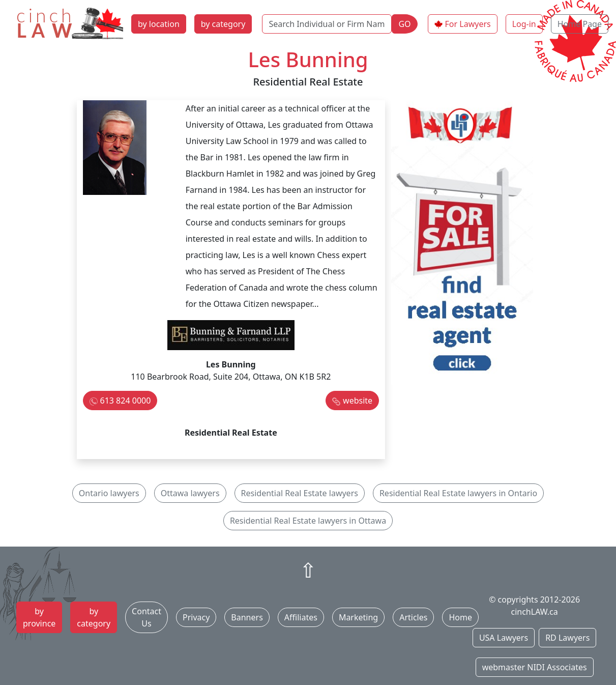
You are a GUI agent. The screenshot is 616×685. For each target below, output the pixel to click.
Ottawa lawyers (190, 493)
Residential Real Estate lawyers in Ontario (458, 493)
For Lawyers (468, 24)
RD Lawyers (567, 638)
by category (223, 24)
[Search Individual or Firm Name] (327, 24)
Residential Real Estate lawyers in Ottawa (308, 521)
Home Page (580, 24)
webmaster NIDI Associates (535, 667)
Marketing (358, 617)
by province (39, 617)
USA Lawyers (504, 638)
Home (460, 617)
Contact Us (146, 617)
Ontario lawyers (109, 493)
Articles (413, 617)
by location (159, 24)
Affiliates (301, 617)
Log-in (524, 24)
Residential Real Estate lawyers (300, 493)
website (358, 401)
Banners (247, 617)
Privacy (196, 617)
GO (404, 24)
